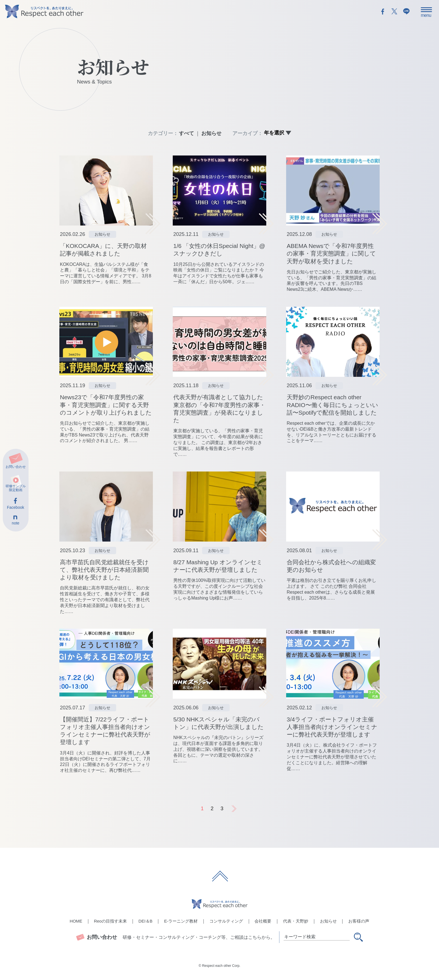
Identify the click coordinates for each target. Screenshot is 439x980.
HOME (76, 921)
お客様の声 (359, 921)
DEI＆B (146, 921)
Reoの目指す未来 (110, 921)
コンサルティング (226, 921)
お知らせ (211, 133)
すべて (186, 133)
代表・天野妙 (296, 921)
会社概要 (263, 921)
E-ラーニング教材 (181, 921)
